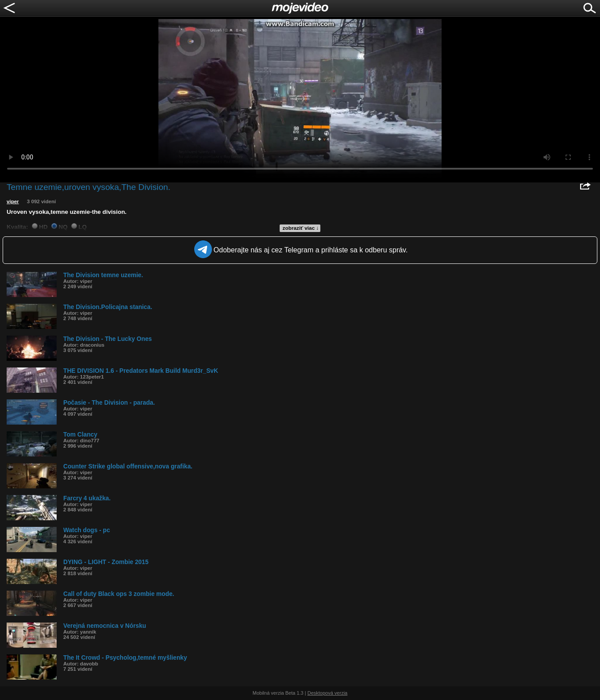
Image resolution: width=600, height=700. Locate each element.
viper (13, 201)
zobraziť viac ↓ (301, 228)
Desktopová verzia (328, 693)
